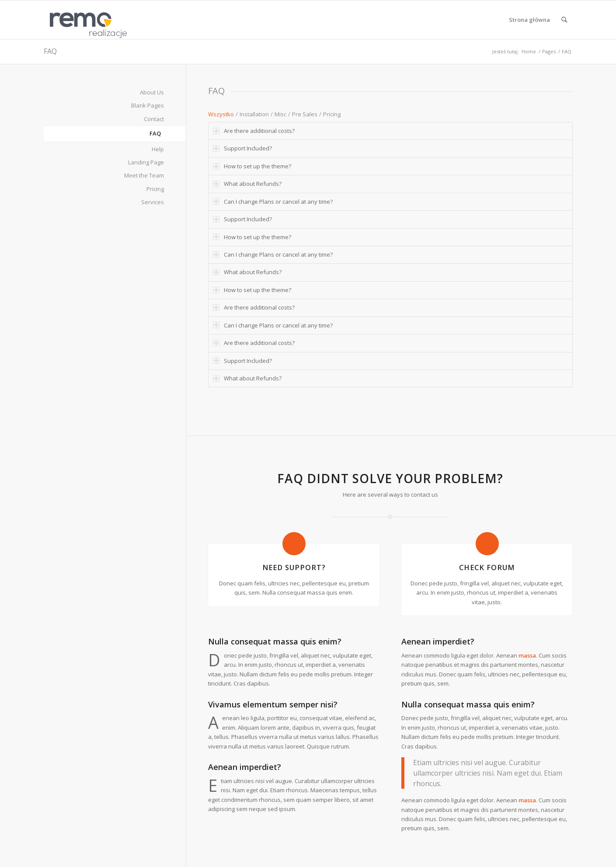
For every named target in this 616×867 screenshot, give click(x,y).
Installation (254, 114)
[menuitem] (529, 20)
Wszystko (221, 114)
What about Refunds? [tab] (247, 184)
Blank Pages (148, 105)
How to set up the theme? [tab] (252, 166)
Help (158, 149)
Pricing (332, 114)
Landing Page (146, 162)
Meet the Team (144, 175)
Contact (154, 119)
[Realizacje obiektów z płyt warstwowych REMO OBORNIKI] (86, 20)
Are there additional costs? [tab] (254, 131)
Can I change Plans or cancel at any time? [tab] (273, 202)
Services (153, 202)
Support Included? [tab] (242, 148)
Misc (280, 114)
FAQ (50, 51)
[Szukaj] (564, 20)
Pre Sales (305, 114)
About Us (152, 92)
